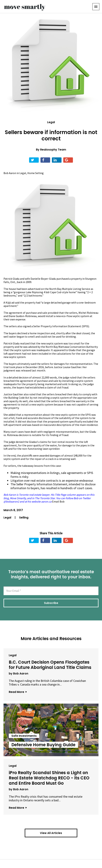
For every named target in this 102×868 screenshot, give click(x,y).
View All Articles (51, 833)
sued (33, 364)
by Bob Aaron (18, 674)
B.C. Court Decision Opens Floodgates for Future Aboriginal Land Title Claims (50, 665)
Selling (24, 518)
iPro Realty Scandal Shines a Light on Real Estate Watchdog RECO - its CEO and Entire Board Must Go (49, 778)
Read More (18, 692)
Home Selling (35, 173)
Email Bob (58, 501)
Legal (51, 122)
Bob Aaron (10, 173)
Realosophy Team (53, 150)
